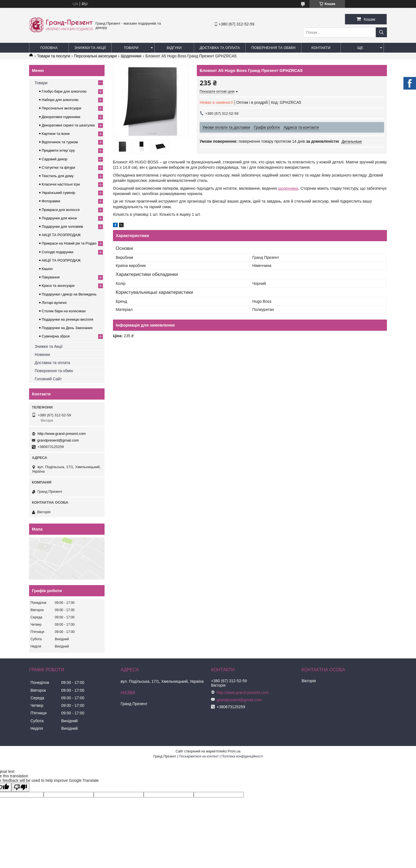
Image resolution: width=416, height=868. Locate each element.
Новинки (42, 355)
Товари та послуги (53, 56)
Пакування (51, 277)
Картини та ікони (56, 134)
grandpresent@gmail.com (58, 440)
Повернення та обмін (273, 48)
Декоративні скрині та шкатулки (68, 125)
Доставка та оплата (52, 363)
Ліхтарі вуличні (54, 303)
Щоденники (131, 56)
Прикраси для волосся (61, 210)
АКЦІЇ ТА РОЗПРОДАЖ (61, 235)
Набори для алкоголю (60, 100)
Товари (131, 48)
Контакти (321, 48)
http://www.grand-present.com (62, 434)
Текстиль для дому (58, 176)
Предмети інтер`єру (58, 150)
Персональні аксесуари (95, 56)
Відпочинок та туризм (60, 142)
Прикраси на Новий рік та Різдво (69, 243)
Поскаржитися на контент (199, 756)
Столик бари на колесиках (64, 311)
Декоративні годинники (61, 117)
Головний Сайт (48, 379)
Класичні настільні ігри (61, 184)
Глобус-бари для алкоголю (64, 91)
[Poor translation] (20, 787)
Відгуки (174, 48)
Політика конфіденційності (242, 756)
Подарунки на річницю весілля (67, 319)
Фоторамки (51, 201)
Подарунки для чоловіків (62, 227)
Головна (49, 48)
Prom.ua (234, 751)
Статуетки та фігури (58, 167)
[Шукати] (381, 32)
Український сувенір (58, 193)
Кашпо (47, 269)
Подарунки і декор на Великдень (69, 294)
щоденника (288, 188)
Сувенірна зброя (56, 336)
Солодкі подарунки (57, 252)
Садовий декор (55, 159)
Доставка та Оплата (220, 48)
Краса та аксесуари (58, 286)
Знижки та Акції (90, 48)
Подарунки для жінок (59, 218)
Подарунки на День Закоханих (67, 328)
